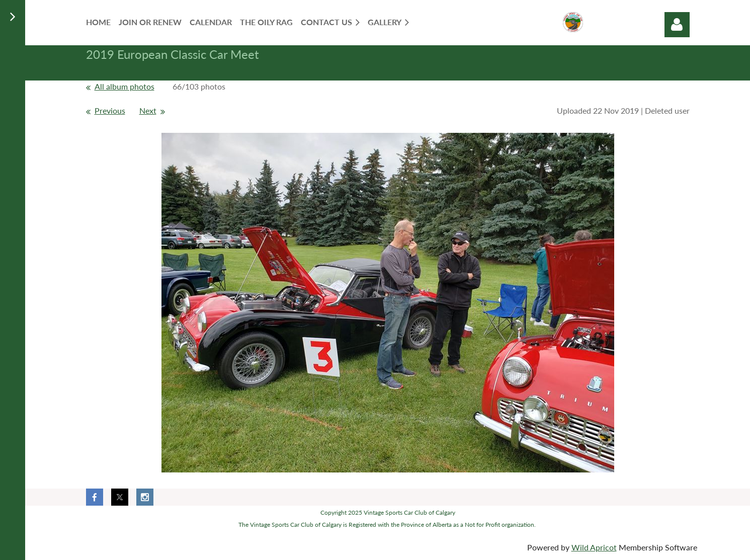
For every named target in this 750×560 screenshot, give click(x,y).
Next (148, 110)
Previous (110, 110)
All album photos (124, 86)
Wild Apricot (594, 547)
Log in (677, 25)
